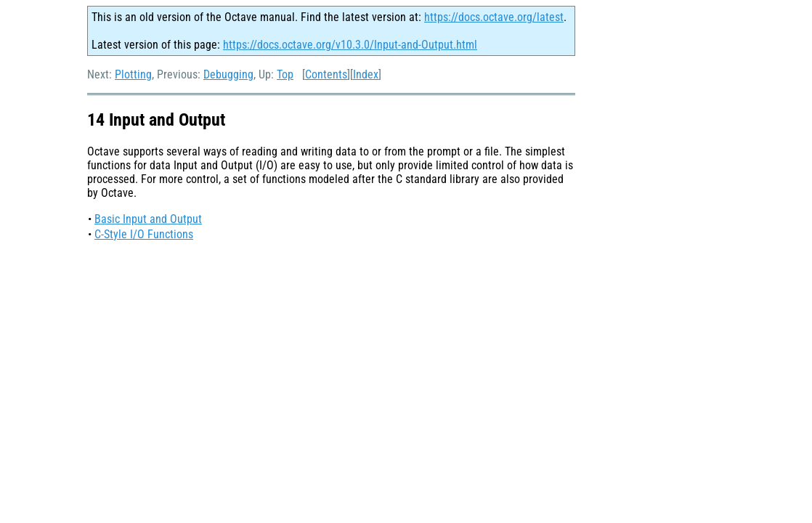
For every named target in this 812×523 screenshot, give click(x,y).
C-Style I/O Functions (144, 234)
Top (285, 74)
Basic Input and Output (148, 219)
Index (366, 74)
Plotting (133, 74)
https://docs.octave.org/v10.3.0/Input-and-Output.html (350, 45)
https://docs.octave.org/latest (494, 17)
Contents (326, 74)
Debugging (228, 74)
